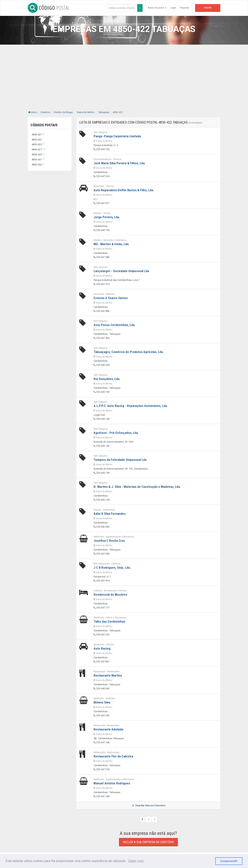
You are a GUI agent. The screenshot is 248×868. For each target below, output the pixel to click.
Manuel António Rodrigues (112, 783)
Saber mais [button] (136, 861)
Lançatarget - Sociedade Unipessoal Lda (121, 271)
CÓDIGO (49, 8)
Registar (185, 8)
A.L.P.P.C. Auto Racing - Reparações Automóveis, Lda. (131, 406)
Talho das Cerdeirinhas (109, 621)
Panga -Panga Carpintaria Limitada (117, 136)
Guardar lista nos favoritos (148, 805)
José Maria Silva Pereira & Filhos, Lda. (120, 163)
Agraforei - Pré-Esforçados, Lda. (116, 433)
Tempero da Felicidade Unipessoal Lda (120, 460)
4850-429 (38, 154)
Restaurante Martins (108, 675)
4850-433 (38, 165)
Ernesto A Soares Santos (111, 298)
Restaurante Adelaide (108, 729)
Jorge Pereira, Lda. (107, 217)
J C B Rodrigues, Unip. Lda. (112, 568)
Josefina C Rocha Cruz (109, 541)
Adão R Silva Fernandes (110, 514)
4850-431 (38, 160)
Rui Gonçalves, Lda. (107, 379)
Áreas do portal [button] (157, 8)
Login (173, 8)
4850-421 (38, 135)
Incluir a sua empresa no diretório (148, 842)
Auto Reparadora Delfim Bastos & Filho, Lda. (124, 190)
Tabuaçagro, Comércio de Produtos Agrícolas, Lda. (129, 352)
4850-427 (39, 149)
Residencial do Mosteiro (110, 595)
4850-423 (38, 144)
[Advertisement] (124, 74)
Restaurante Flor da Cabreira (113, 756)
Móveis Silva (102, 702)
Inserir (208, 8)
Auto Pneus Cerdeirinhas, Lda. (115, 325)
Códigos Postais (44, 125)
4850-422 (37, 140)
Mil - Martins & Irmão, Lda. (112, 244)
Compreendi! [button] (229, 861)
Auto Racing (102, 648)
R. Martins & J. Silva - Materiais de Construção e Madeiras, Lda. (137, 487)
